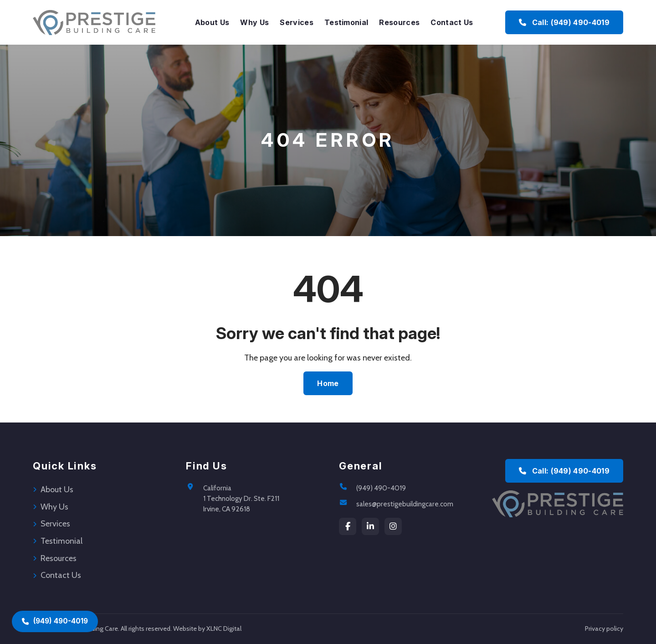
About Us (212, 22)
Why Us (254, 22)
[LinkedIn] (370, 526)
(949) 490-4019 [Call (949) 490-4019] (55, 621)
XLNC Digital (224, 629)
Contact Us (452, 22)
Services (297, 22)
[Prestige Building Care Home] (94, 22)
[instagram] (393, 526)
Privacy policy (604, 629)
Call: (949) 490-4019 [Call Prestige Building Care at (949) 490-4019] (564, 22)
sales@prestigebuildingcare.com (405, 504)
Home (328, 383)
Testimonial (346, 22)
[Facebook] (348, 526)
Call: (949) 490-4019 (564, 471)
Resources (399, 22)
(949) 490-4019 (381, 488)
